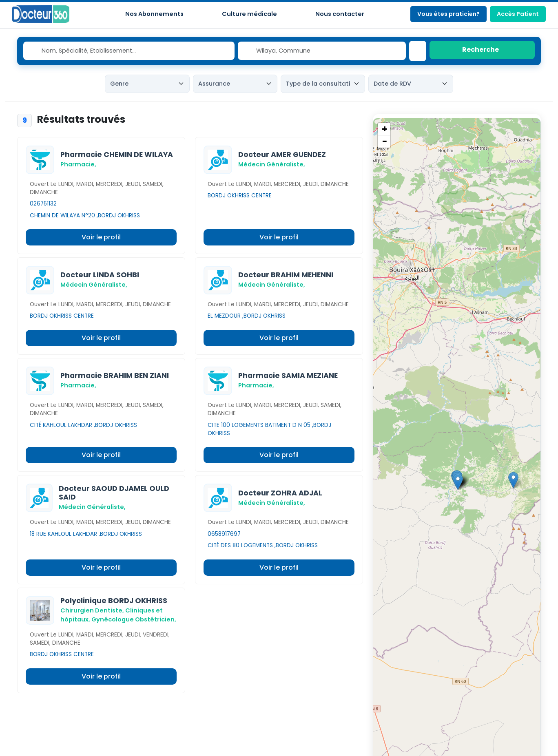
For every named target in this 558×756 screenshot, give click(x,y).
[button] (513, 480)
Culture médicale (249, 14)
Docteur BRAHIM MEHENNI (286, 275)
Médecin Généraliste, (272, 164)
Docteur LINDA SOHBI (100, 275)
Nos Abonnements (154, 14)
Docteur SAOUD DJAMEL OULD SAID (114, 493)
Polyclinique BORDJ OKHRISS (114, 601)
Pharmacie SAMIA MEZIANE (288, 376)
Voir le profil (101, 237)
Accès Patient (518, 14)
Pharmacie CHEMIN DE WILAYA (117, 155)
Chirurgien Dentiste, (92, 610)
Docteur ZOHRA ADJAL (280, 493)
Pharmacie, (78, 164)
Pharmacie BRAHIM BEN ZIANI (115, 376)
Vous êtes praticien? (448, 14)
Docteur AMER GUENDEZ (282, 155)
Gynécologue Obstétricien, (134, 619)
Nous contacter (340, 14)
